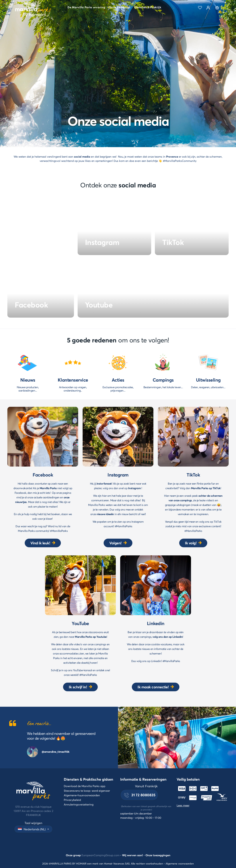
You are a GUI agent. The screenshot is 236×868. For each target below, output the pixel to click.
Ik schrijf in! (78, 687)
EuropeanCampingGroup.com (100, 855)
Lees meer (183, 805)
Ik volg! (191, 543)
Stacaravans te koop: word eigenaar (87, 791)
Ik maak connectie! (153, 687)
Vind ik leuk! (40, 543)
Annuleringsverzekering (79, 804)
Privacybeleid (72, 800)
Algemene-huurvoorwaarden (82, 795)
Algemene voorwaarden (180, 863)
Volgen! (116, 543)
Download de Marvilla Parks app (85, 786)
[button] (86, 8)
